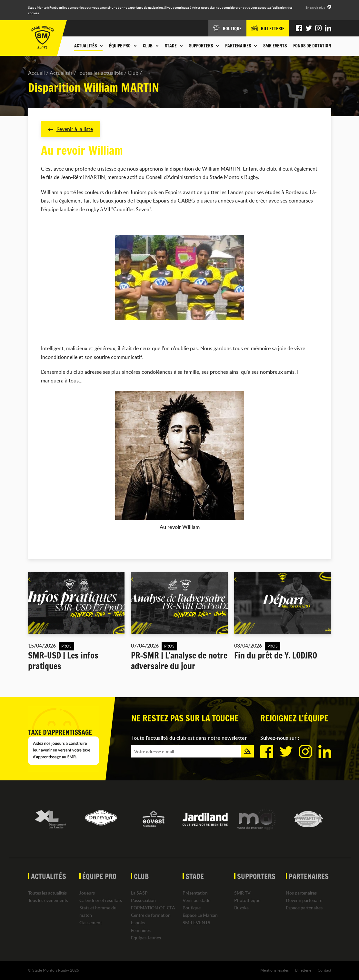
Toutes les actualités (100, 73)
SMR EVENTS (275, 46)
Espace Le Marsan (200, 915)
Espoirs (138, 923)
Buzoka (241, 908)
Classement (91, 923)
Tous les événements (48, 900)
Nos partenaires (301, 893)
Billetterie (303, 970)
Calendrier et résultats (101, 900)
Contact (324, 970)
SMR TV (242, 893)
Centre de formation (151, 915)
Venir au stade (196, 900)
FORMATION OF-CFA (153, 908)
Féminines (141, 930)
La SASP (139, 893)
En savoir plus (315, 7)
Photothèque (247, 900)
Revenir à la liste (70, 129)
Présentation (195, 893)
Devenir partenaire (304, 900)
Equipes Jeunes (146, 938)
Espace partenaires (304, 908)
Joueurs (87, 893)
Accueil (36, 73)
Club (133, 73)
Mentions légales (274, 970)
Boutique (192, 908)
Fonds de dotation (312, 46)
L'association (143, 900)
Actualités (61, 73)
